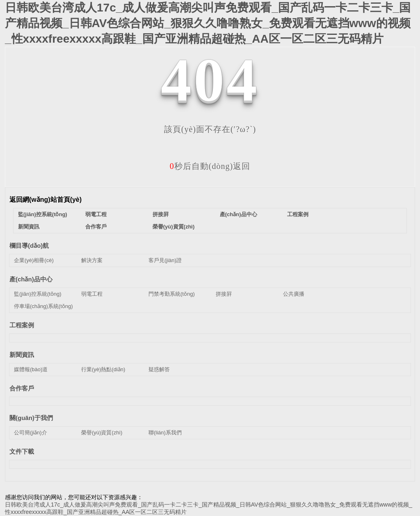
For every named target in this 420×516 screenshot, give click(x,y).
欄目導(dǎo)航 (29, 245)
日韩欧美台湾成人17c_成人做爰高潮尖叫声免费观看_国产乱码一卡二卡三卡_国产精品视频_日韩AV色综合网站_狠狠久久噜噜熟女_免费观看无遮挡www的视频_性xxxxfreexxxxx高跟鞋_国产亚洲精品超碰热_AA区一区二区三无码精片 (208, 23)
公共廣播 (294, 294)
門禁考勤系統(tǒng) (172, 294)
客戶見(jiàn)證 (165, 260)
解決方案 (92, 260)
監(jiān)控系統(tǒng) (43, 214)
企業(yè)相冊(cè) (34, 260)
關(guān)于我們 (31, 418)
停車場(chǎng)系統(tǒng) (43, 306)
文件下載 (22, 451)
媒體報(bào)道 (31, 369)
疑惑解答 (159, 369)
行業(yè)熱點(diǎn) (103, 369)
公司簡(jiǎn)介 (31, 433)
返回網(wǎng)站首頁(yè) (46, 200)
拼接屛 (161, 214)
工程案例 (298, 214)
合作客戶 (96, 227)
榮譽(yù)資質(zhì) (174, 227)
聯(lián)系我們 (165, 433)
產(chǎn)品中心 (239, 214)
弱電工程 (96, 214)
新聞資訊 (29, 227)
